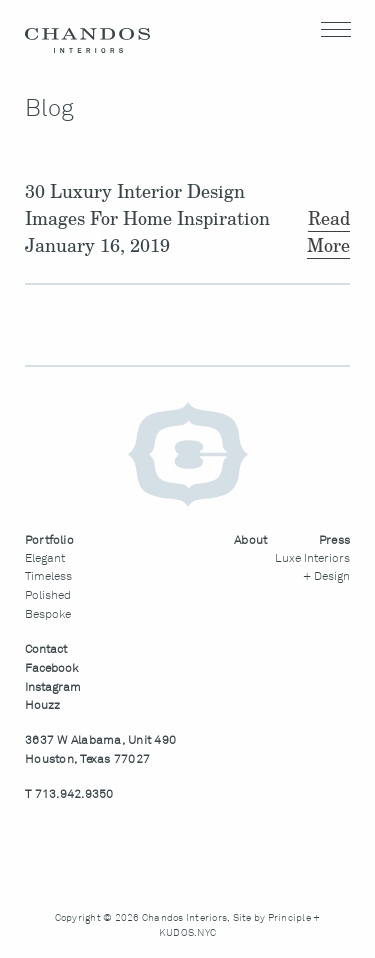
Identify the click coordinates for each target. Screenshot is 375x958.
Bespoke (48, 615)
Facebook (51, 669)
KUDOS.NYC (187, 933)
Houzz (42, 706)
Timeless (48, 577)
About (250, 541)
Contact (46, 650)
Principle (289, 918)
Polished (48, 596)
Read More (328, 231)
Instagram (53, 688)
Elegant (45, 559)
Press (334, 541)
